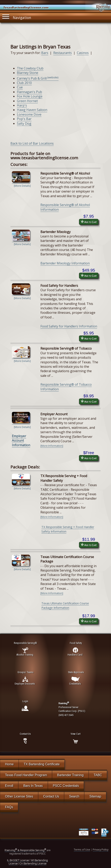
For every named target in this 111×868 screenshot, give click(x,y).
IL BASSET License (18, 860)
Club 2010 (24, 83)
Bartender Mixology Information (65, 263)
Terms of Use (82, 849)
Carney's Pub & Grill (38, 78)
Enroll (9, 786)
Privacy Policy (101, 849)
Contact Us (51, 796)
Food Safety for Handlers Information (69, 326)
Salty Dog (24, 123)
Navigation (17, 17)
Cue (20, 87)
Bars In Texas (33, 786)
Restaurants (63, 53)
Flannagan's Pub (29, 92)
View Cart (76, 734)
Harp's (22, 105)
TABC (98, 775)
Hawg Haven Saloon (32, 110)
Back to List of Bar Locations (32, 143)
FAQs (9, 807)
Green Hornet (27, 101)
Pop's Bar (24, 119)
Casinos (83, 53)
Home (9, 764)
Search (74, 796)
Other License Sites (19, 796)
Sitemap (95, 796)
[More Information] (52, 446)
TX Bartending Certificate (42, 764)
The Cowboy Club (30, 68)
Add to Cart (89, 222)
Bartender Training (70, 775)
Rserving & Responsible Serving (25, 850)
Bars (45, 53)
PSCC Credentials (66, 786)
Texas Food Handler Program (26, 775)
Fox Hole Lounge (30, 96)
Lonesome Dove (29, 114)
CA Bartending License (33, 863)
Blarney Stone (28, 73)
